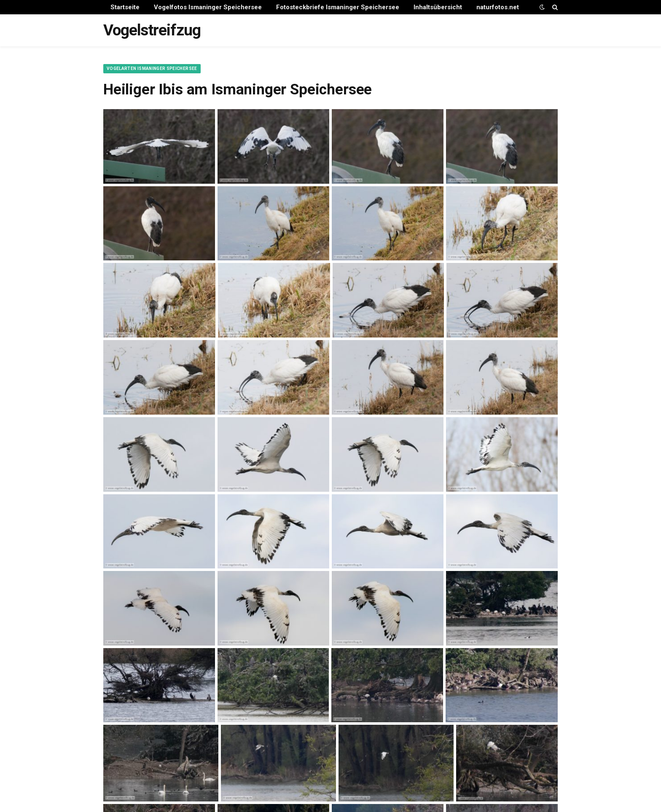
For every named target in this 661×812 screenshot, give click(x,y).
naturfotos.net (498, 7)
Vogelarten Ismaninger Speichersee (152, 68)
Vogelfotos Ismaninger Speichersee (208, 7)
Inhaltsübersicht (438, 7)
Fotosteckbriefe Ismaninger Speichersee (338, 7)
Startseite (125, 7)
